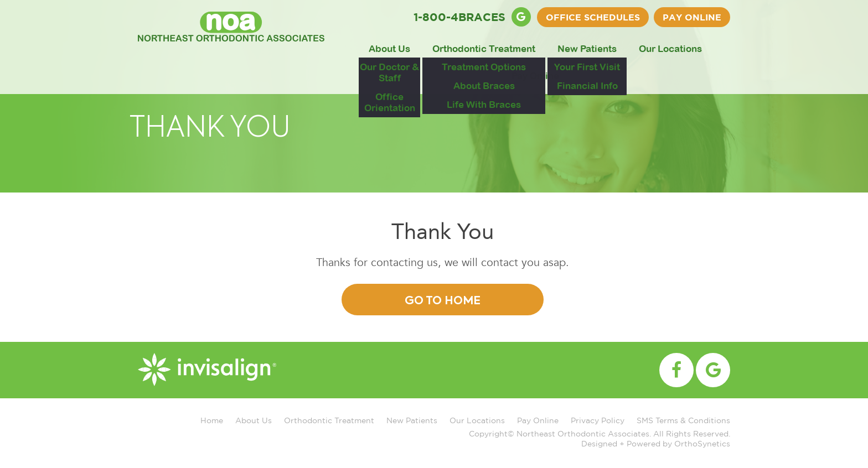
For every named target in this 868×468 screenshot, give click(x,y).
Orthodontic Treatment (484, 49)
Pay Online (692, 17)
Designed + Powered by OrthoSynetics (656, 443)
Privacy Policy (598, 420)
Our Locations (670, 49)
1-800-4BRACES (459, 17)
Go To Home (443, 301)
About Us (389, 49)
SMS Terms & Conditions (683, 420)
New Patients (587, 49)
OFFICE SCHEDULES (593, 17)
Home (212, 420)
